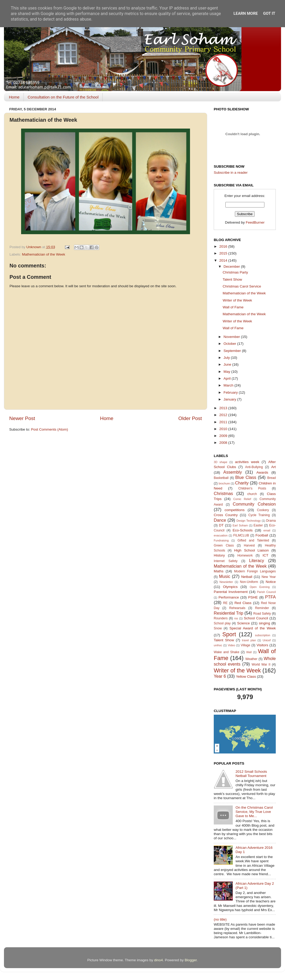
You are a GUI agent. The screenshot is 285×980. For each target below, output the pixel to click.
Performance (229, 597)
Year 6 (220, 676)
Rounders (221, 618)
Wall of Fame (233, 307)
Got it (269, 13)
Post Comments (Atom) (50, 429)
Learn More (246, 13)
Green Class (224, 545)
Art (274, 467)
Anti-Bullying (254, 467)
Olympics (230, 587)
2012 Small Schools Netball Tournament (251, 774)
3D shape (220, 462)
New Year (269, 577)
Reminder (262, 608)
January (230, 399)
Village (245, 645)
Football (262, 535)
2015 (224, 253)
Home (14, 97)
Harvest (249, 545)
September (233, 351)
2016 (224, 246)
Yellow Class (246, 677)
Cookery (263, 510)
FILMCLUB (241, 535)
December (232, 267)
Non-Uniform (249, 582)
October (230, 344)
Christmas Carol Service (242, 286)
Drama (271, 521)
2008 (224, 443)
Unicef (267, 640)
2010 (224, 429)
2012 (224, 415)
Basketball (221, 478)
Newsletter (226, 582)
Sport (229, 634)
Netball (247, 577)
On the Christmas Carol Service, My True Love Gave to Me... (254, 812)
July (227, 358)
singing (265, 623)
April (228, 378)
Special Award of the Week (253, 628)
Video (231, 645)
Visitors (262, 645)
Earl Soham (240, 525)
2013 (224, 408)
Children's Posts (252, 488)
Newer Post (22, 418)
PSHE (253, 597)
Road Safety (262, 614)
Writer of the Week (237, 300)
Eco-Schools (243, 530)
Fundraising (221, 540)
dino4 (158, 960)
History (219, 555)
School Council (256, 618)
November (232, 337)
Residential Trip (229, 613)
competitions (235, 510)
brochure (224, 483)
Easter (258, 525)
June (228, 364)
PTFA (270, 597)
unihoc (218, 645)
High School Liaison (251, 550)
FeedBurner (255, 222)
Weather (251, 659)
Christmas (223, 493)
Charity (242, 483)
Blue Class (246, 477)
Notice (271, 582)
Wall (249, 652)
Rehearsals (237, 608)
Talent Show (232, 279)
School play (222, 623)
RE (225, 603)
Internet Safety (226, 561)
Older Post (190, 418)
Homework (245, 555)
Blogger (191, 960)
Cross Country (226, 515)
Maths (219, 571)
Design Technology (249, 521)
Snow (218, 628)
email (267, 530)
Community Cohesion (254, 504)
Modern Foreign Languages (255, 571)
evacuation (221, 535)
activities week (247, 462)
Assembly (232, 472)
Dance (220, 520)
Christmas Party (235, 272)
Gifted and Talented (253, 540)
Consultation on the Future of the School (63, 97)
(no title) (220, 919)
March (229, 385)
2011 (224, 422)
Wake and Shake (227, 652)
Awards (262, 472)
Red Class (243, 603)
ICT (265, 555)
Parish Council (266, 592)
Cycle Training (259, 515)
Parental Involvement (231, 592)
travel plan (249, 640)
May (227, 372)
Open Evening (260, 587)
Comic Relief (242, 499)
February (231, 392)
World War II (261, 665)
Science (243, 623)
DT (221, 525)
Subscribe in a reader (231, 173)
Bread (272, 478)
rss (236, 618)
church (252, 494)
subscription (263, 635)
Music (225, 576)
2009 (224, 436)
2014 (224, 260)
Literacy (257, 560)
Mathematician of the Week (43, 254)
